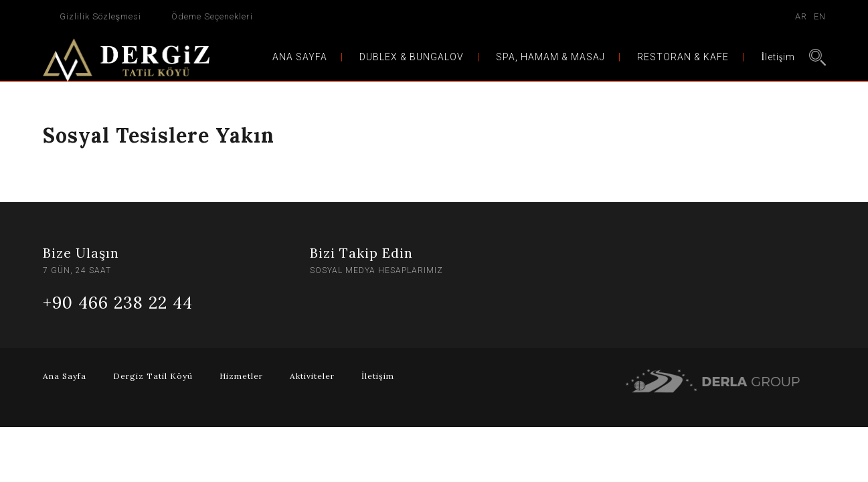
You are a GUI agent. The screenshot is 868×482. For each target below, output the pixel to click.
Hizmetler (241, 376)
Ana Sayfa (65, 376)
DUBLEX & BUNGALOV (412, 57)
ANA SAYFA (300, 57)
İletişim (778, 57)
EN (820, 16)
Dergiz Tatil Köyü (153, 376)
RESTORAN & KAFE (683, 57)
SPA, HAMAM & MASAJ (550, 57)
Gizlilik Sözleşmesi (101, 16)
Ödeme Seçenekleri (212, 16)
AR (801, 16)
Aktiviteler (312, 376)
